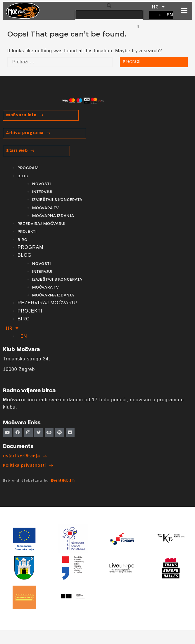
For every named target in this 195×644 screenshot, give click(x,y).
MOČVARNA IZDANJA (53, 216)
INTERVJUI (42, 192)
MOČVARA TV (46, 208)
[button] (109, 6)
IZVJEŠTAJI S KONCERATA (57, 200)
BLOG (23, 176)
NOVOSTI (42, 184)
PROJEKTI (27, 232)
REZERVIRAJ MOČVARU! (42, 224)
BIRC (22, 240)
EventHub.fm (63, 481)
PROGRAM (28, 168)
